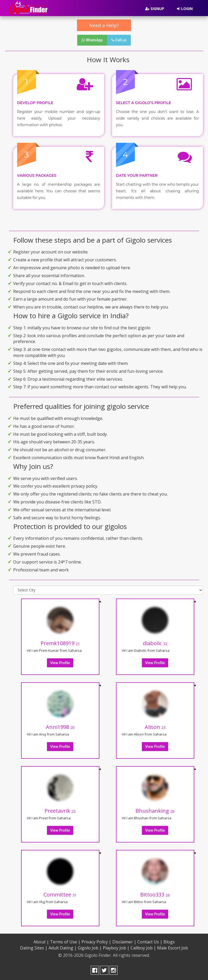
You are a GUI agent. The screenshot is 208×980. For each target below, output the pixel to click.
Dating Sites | (34, 948)
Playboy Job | (116, 948)
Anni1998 (60, 727)
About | (41, 942)
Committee (60, 895)
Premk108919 (60, 643)
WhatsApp (92, 40)
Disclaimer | (124, 942)
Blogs (169, 942)
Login (185, 9)
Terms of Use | (65, 942)
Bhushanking (155, 811)
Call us (119, 40)
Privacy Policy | (96, 942)
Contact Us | (150, 942)
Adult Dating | (63, 948)
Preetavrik (60, 811)
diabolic (155, 643)
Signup (155, 9)
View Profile (60, 663)
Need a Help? (104, 25)
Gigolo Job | (90, 948)
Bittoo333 (155, 895)
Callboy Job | (143, 948)
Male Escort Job (173, 948)
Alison (155, 727)
